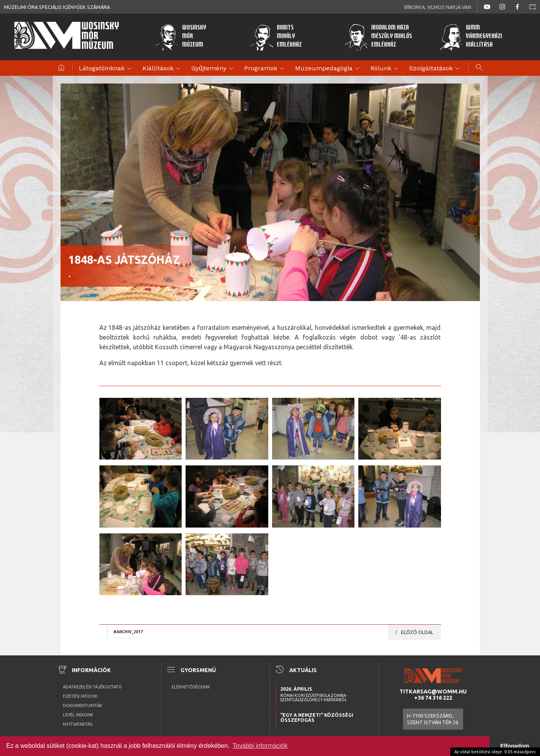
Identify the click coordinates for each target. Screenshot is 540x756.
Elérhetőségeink (191, 687)
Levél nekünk (78, 715)
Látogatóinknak (106, 69)
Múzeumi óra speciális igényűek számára (57, 7)
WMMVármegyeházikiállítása (471, 37)
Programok (265, 69)
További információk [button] (260, 746)
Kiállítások (163, 69)
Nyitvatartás (78, 724)
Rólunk (385, 69)
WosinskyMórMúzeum (181, 37)
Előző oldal (412, 632)
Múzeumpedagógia (328, 69)
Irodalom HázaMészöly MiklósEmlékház (378, 37)
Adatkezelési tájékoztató (92, 687)
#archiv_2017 (128, 632)
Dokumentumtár (82, 705)
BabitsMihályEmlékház (276, 37)
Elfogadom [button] (515, 746)
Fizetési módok (80, 696)
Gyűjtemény (214, 69)
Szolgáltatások (436, 69)
